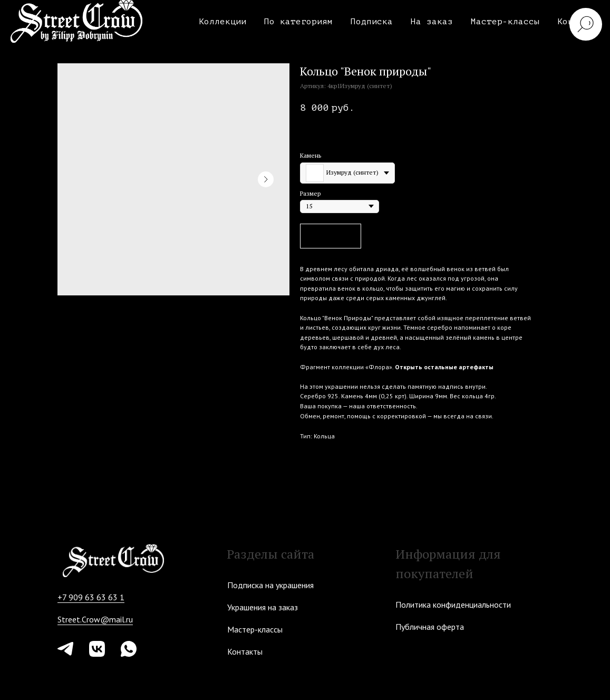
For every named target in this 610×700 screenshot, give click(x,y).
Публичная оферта (430, 627)
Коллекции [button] (222, 22)
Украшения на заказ (263, 607)
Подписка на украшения (270, 585)
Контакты (245, 651)
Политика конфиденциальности (453, 605)
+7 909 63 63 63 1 (91, 597)
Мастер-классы (505, 22)
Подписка (372, 22)
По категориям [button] (298, 22)
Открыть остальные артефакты (444, 367)
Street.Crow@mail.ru (95, 619)
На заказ (432, 22)
